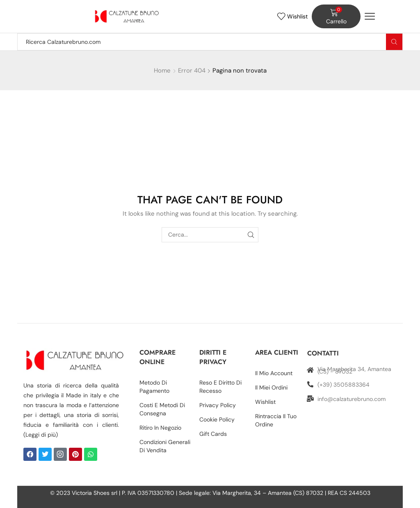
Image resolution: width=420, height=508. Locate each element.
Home (162, 71)
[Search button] (394, 42)
